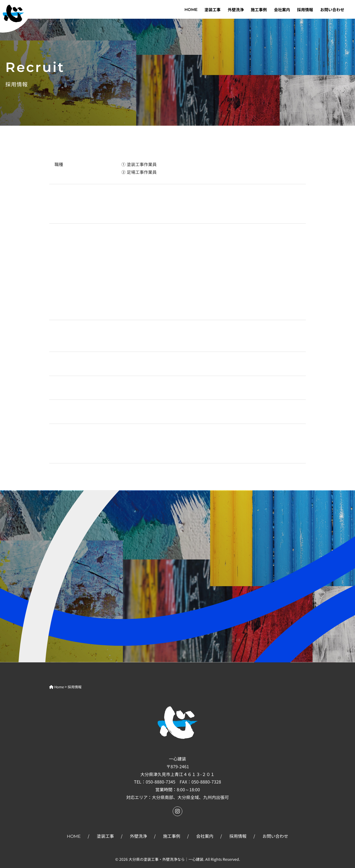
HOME (191, 9)
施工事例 (259, 9)
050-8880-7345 (161, 782)
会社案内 (282, 9)
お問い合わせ (332, 9)
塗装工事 (213, 9)
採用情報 (305, 9)
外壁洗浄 (236, 9)
